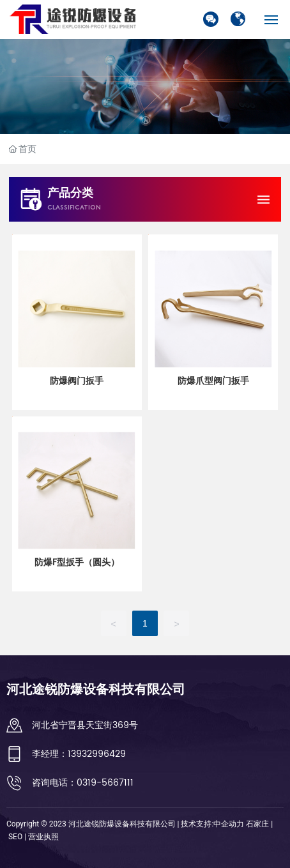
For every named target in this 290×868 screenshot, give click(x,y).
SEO (15, 837)
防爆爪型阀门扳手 (213, 381)
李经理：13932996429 (79, 754)
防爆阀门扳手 (77, 381)
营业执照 (43, 837)
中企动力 (229, 824)
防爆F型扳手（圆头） (77, 562)
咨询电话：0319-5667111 (83, 783)
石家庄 (257, 824)
